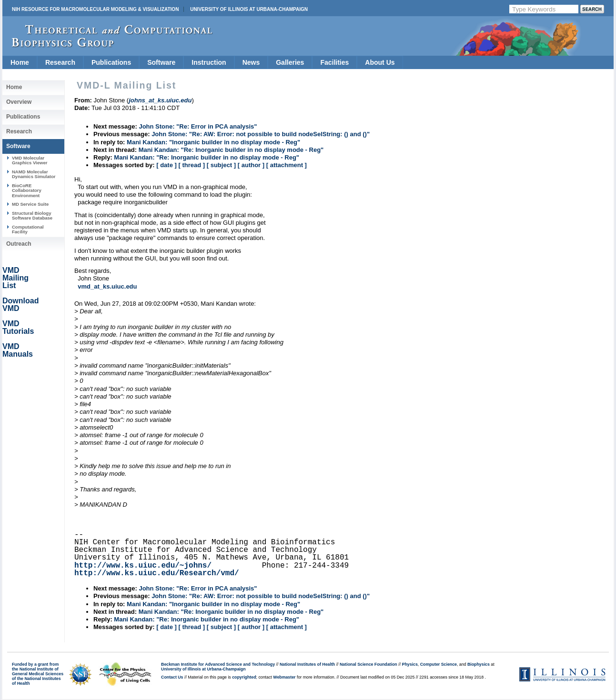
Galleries (290, 62)
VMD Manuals (18, 350)
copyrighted (244, 677)
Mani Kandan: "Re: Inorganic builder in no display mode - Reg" (231, 150)
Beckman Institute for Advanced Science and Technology (218, 664)
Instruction (209, 62)
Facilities (334, 62)
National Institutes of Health (307, 664)
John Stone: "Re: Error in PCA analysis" (198, 126)
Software (161, 62)
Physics (410, 664)
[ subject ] (221, 165)
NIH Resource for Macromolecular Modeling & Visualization (95, 9)
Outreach (19, 244)
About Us (380, 62)
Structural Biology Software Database (32, 215)
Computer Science (439, 664)
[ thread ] (192, 165)
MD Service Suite (30, 204)
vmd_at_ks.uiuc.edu (107, 286)
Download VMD (20, 305)
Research (60, 62)
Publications (111, 62)
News (251, 62)
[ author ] (251, 165)
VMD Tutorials (18, 327)
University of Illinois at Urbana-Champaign (249, 9)
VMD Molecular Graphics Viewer (30, 160)
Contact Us (172, 677)
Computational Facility (28, 229)
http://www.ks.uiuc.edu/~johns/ (143, 566)
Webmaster (284, 677)
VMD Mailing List (15, 278)
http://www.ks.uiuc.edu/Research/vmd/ (157, 573)
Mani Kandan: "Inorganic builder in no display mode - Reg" (213, 142)
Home (20, 62)
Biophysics (479, 664)
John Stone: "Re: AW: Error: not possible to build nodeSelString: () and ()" (261, 134)
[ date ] (167, 165)
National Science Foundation (369, 664)
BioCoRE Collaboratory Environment (27, 190)
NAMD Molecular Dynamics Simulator (34, 174)
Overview (19, 102)
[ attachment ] (287, 165)
